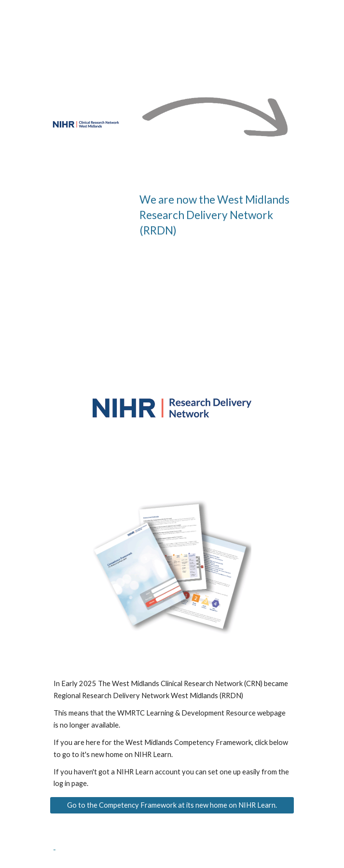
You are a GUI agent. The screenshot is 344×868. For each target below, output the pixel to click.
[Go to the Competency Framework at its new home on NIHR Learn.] (172, 805)
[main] (215, 215)
